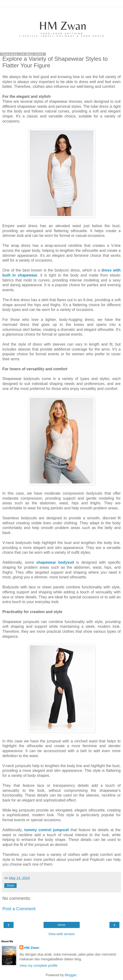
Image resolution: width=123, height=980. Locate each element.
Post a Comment (19, 909)
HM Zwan (32, 948)
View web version (62, 934)
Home (61, 925)
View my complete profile (39, 966)
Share (10, 886)
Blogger (71, 975)
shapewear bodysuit (55, 562)
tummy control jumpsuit (47, 830)
